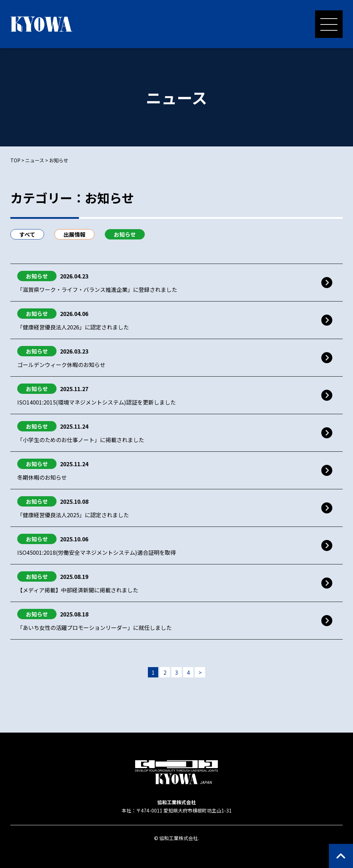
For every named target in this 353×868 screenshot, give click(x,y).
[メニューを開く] (329, 24)
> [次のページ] (200, 672)
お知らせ (125, 234)
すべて (27, 234)
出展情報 (74, 234)
